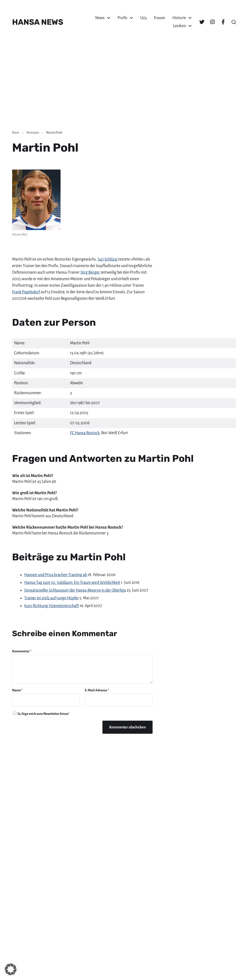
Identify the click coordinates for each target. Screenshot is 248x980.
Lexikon (180, 26)
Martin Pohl (54, 133)
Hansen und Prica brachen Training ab (56, 575)
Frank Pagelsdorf (26, 292)
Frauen (159, 18)
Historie (179, 18)
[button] (234, 22)
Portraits (33, 133)
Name (17, 690)
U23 (143, 18)
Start (16, 133)
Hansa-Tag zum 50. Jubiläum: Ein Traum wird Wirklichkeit (72, 583)
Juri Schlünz (108, 259)
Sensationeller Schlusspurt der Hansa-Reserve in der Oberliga (75, 590)
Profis (122, 18)
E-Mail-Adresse (97, 690)
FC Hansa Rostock (85, 433)
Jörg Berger (90, 272)
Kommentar (22, 651)
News (100, 18)
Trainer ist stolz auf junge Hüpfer (51, 598)
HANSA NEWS (38, 22)
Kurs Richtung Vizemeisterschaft (52, 606)
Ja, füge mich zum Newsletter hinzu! (41, 714)
